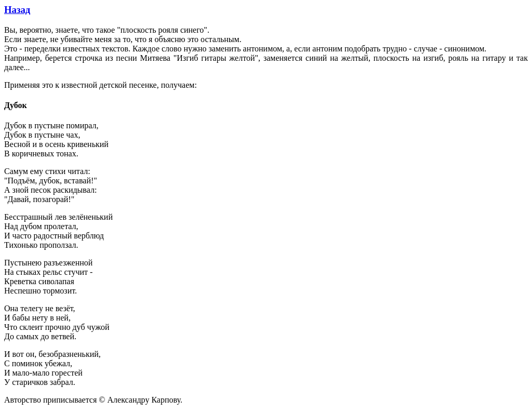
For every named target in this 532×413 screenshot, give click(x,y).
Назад (17, 10)
